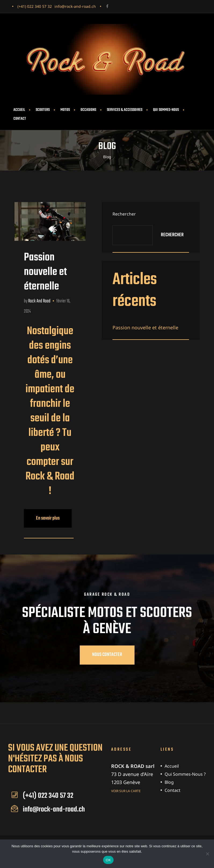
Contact (20, 119)
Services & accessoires (125, 110)
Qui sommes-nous (166, 110)
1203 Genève (126, 782)
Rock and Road (39, 301)
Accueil (19, 110)
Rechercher (124, 214)
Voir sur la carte (126, 791)
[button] (107, 655)
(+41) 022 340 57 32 (35, 6)
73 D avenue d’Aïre (132, 774)
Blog (169, 782)
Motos (65, 110)
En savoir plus (54, 516)
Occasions (88, 110)
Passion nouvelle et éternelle (45, 272)
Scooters (43, 110)
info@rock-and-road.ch (75, 6)
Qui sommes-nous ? (185, 774)
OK (108, 860)
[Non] (207, 854)
